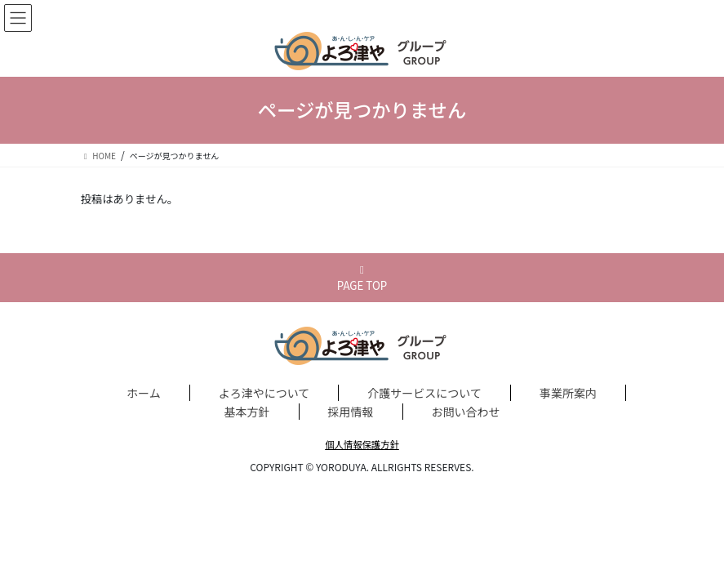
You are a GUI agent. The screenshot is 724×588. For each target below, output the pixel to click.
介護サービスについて (424, 393)
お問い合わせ (466, 412)
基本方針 (247, 412)
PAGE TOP (362, 279)
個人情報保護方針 (362, 444)
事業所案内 (568, 393)
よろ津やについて (264, 393)
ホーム (144, 393)
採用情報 (351, 412)
